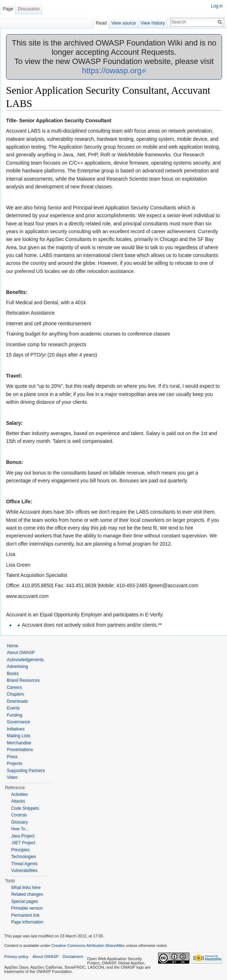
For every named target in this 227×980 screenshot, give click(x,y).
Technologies (23, 857)
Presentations (20, 750)
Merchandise (19, 743)
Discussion (29, 9)
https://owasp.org (112, 71)
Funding (14, 715)
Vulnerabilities (24, 871)
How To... (20, 829)
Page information (27, 922)
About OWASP (21, 653)
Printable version (27, 908)
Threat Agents (24, 864)
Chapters (15, 694)
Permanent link (25, 915)
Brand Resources (23, 680)
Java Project (23, 836)
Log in (217, 6)
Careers (14, 687)
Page (8, 9)
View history (153, 23)
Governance (18, 722)
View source (123, 23)
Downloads (17, 701)
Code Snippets (25, 808)
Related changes (27, 894)
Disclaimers (73, 957)
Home (12, 646)
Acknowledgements (25, 660)
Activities (19, 794)
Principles (20, 850)
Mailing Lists (18, 736)
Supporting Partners (26, 771)
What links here (26, 888)
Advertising (17, 666)
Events (13, 708)
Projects (14, 764)
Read (101, 23)
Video (12, 777)
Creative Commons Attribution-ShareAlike (88, 946)
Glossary (19, 822)
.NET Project (23, 843)
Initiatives (16, 729)
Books (13, 674)
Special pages (24, 901)
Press (12, 757)
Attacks (18, 801)
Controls (19, 815)
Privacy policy (16, 957)
